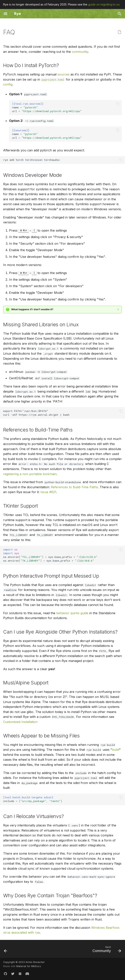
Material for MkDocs (29, 966)
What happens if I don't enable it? (32, 309)
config (8, 84)
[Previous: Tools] (6, 950)
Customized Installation (20, 722)
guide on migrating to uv (104, 4)
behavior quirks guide (72, 613)
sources (63, 74)
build (116, 750)
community (80, 52)
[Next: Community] (106, 950)
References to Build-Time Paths (74, 487)
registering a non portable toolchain (30, 474)
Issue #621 (48, 492)
